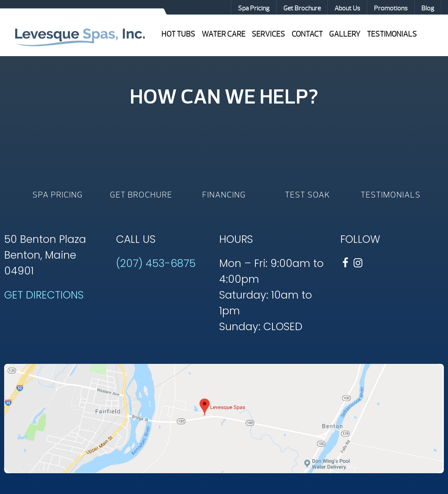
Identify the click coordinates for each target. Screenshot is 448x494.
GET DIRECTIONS (44, 295)
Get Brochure (302, 8)
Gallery (345, 34)
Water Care (224, 34)
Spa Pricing (254, 8)
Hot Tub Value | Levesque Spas (80, 37)
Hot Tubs (178, 34)
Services (268, 34)
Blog (428, 8)
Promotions (391, 8)
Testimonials (392, 34)
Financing (224, 195)
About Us (347, 8)
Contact (307, 34)
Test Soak (307, 195)
